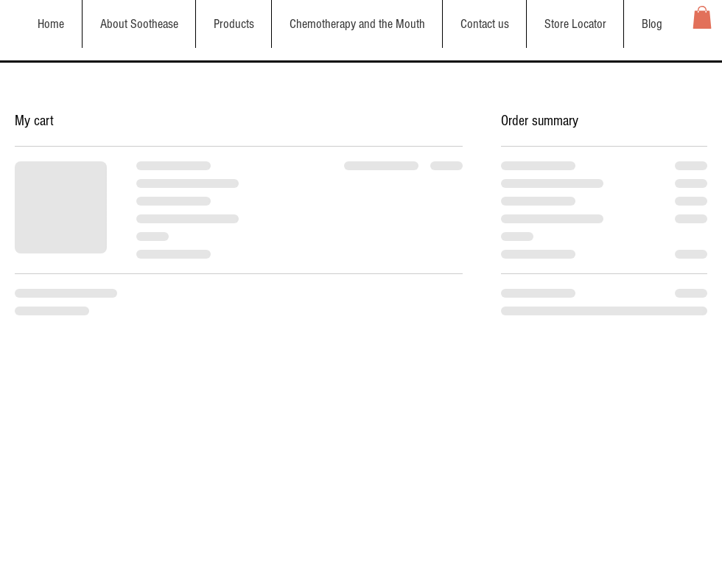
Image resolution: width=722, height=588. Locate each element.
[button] (702, 17)
